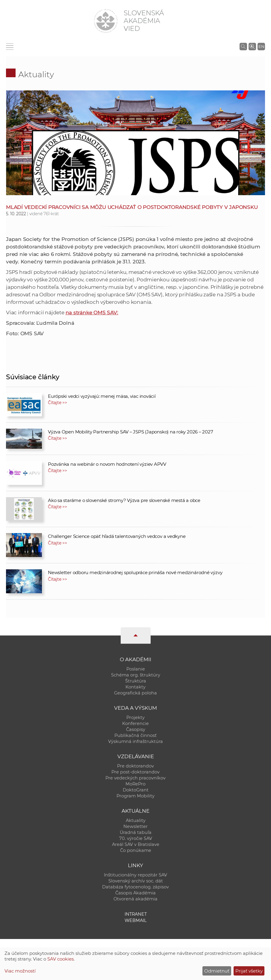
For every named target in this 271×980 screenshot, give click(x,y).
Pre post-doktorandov (135, 772)
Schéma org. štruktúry (136, 675)
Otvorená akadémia (135, 899)
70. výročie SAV (136, 838)
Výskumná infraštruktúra (135, 741)
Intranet (136, 914)
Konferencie (135, 723)
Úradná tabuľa (136, 832)
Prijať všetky (249, 971)
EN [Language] (261, 46)
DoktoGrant (136, 790)
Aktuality (36, 74)
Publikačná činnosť (135, 735)
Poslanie (136, 669)
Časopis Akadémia (135, 893)
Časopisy (136, 729)
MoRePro (135, 784)
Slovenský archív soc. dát (136, 881)
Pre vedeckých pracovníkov (135, 778)
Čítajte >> (57, 403)
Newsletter (135, 826)
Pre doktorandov (135, 766)
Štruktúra (136, 681)
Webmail (136, 920)
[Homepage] (106, 21)
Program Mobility (135, 796)
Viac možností (20, 971)
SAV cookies (60, 959)
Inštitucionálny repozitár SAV (135, 875)
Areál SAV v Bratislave (136, 844)
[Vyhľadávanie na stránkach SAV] (243, 46)
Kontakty (135, 687)
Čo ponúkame (136, 850)
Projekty (135, 717)
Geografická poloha (135, 693)
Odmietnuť (217, 971)
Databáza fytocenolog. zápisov (135, 887)
